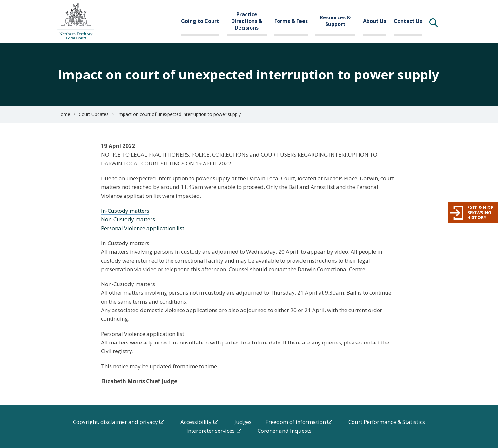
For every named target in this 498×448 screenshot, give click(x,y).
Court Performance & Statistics (387, 422)
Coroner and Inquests (285, 431)
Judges (243, 422)
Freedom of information (296, 422)
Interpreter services (211, 431)
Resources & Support (335, 21)
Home (64, 114)
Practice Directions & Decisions (247, 21)
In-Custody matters (125, 211)
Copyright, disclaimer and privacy (115, 422)
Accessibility (196, 422)
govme (76, 21)
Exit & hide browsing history (480, 212)
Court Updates (94, 114)
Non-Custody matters (128, 219)
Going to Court (200, 21)
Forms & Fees (291, 21)
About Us (375, 21)
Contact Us (408, 21)
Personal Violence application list (143, 228)
